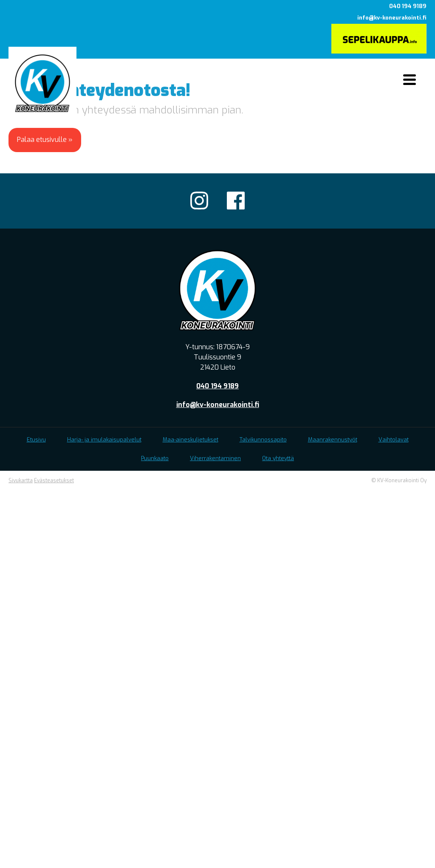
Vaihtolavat (394, 440)
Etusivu (36, 440)
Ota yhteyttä (278, 458)
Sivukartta (21, 481)
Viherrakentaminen (215, 458)
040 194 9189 (408, 6)
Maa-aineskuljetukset (191, 440)
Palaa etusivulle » (45, 140)
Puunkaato (155, 458)
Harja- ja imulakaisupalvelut (104, 440)
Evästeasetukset (54, 481)
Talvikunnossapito (263, 440)
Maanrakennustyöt (333, 440)
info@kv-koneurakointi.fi (392, 18)
